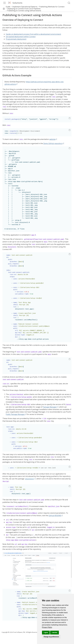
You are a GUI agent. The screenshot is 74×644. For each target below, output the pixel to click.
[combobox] (69, 3)
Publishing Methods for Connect (52, 7)
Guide (8, 7)
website (52, 139)
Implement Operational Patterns (25, 7)
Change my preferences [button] (51, 637)
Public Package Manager (15, 414)
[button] (4, 9)
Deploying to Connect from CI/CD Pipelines (24, 9)
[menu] (5, 3)
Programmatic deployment (16, 39)
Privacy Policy (47, 627)
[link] (47, 627)
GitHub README (55, 516)
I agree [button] (46, 633)
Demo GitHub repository (53, 143)
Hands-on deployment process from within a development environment (33, 34)
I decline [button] (54, 633)
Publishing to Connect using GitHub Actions (24, 11)
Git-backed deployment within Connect (21, 37)
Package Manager (50, 407)
